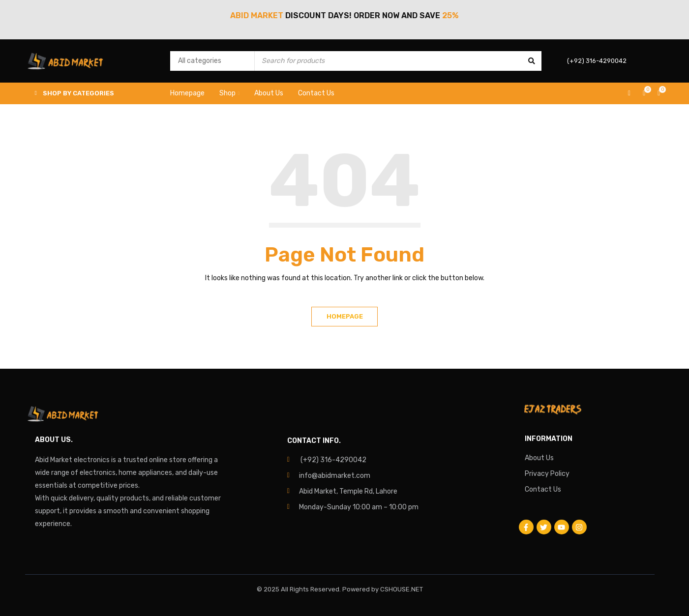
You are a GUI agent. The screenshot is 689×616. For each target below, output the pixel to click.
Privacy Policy (547, 474)
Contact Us (543, 489)
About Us (539, 458)
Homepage (345, 316)
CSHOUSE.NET (402, 589)
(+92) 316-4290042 (333, 460)
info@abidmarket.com (335, 476)
